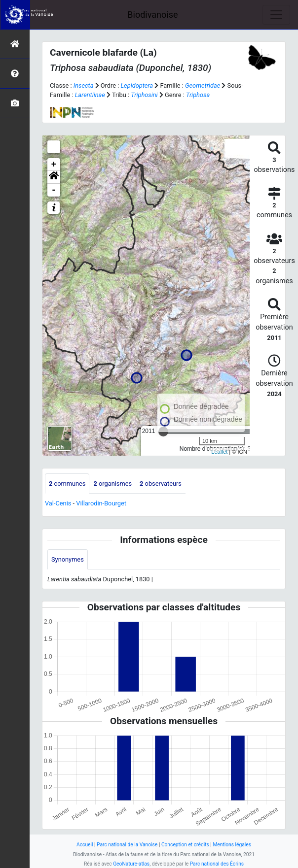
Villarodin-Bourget (101, 503)
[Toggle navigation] (276, 15)
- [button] (54, 190)
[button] (54, 177)
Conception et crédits (185, 845)
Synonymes (68, 559)
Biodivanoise (152, 15)
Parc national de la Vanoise (127, 845)
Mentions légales (232, 845)
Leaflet (219, 452)
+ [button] (54, 165)
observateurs (161, 484)
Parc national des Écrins (217, 864)
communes (67, 484)
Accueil (85, 845)
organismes (112, 484)
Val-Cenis (58, 503)
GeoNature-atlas (131, 864)
